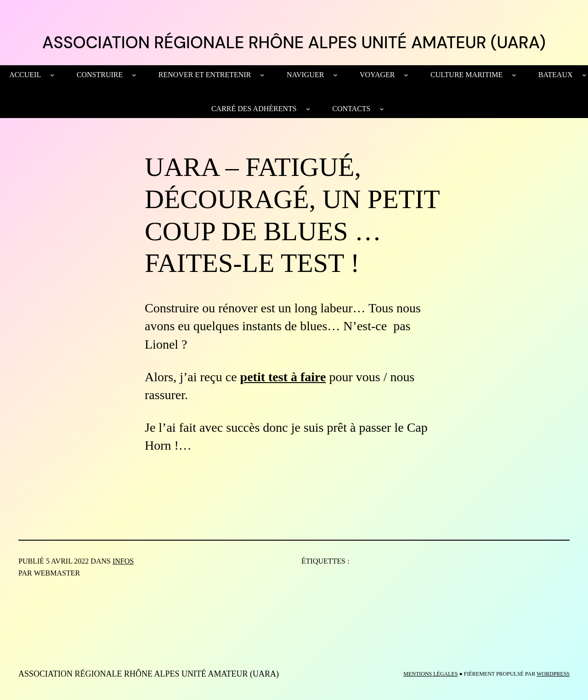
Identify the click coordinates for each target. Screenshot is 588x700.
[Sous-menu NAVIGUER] (335, 75)
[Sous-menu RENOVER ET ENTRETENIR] (262, 75)
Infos (123, 561)
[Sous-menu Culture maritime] (514, 75)
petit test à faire (283, 377)
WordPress (553, 674)
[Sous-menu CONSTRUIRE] (134, 75)
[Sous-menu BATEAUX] (584, 75)
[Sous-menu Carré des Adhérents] (308, 109)
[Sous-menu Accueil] (52, 75)
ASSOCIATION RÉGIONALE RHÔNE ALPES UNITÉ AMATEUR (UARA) (294, 42)
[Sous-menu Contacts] (382, 109)
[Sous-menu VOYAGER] (406, 75)
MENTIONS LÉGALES (430, 674)
